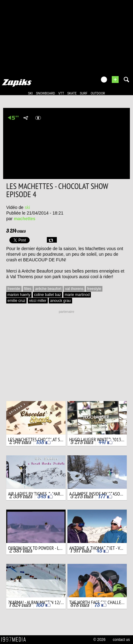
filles (28, 289)
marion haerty (19, 295)
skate (72, 93)
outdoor (98, 93)
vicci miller (38, 301)
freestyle (94, 289)
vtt (61, 93)
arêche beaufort (48, 289)
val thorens (74, 289)
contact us (121, 640)
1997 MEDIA (15, 640)
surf (84, 93)
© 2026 (99, 640)
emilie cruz (16, 301)
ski (30, 93)
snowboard (45, 93)
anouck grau (60, 301)
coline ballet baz (47, 295)
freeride (14, 289)
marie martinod (77, 295)
